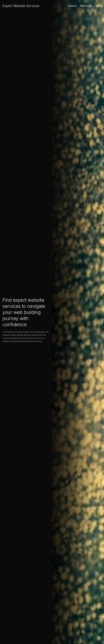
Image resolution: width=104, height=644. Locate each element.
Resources (86, 6)
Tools (99, 6)
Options (72, 6)
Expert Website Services (21, 6)
